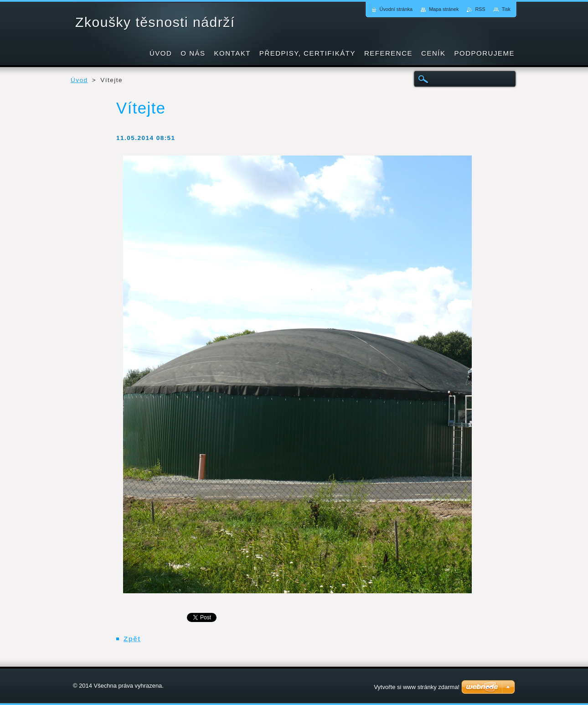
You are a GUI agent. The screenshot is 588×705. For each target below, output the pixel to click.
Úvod (79, 80)
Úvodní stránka (396, 9)
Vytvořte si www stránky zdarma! (417, 687)
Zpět (132, 639)
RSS (480, 9)
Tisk (506, 9)
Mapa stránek (444, 9)
